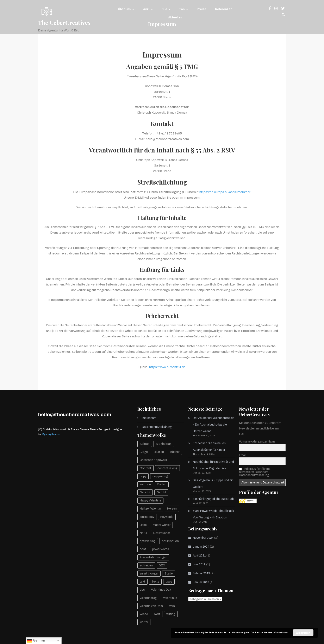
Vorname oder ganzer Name (257, 442)
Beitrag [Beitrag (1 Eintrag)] (145, 444)
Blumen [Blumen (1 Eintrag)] (159, 452)
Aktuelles (175, 17)
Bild (164, 9)
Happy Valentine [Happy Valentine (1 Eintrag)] (150, 501)
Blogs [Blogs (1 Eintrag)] (144, 452)
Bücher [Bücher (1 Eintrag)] (175, 452)
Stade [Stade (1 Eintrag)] (169, 574)
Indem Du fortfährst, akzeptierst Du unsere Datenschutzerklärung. (255, 472)
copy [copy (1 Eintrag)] (143, 476)
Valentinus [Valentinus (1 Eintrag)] (170, 598)
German (36, 641)
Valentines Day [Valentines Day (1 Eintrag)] (161, 590)
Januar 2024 (201, 547)
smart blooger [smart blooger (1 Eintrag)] (149, 574)
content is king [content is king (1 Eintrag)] (167, 468)
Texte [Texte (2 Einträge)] (155, 582)
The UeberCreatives (64, 22)
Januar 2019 (201, 582)
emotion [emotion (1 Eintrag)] (145, 484)
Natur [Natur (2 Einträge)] (143, 533)
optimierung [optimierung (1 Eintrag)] (148, 541)
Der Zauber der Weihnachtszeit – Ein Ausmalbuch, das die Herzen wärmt (213, 425)
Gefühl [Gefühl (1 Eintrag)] (161, 492)
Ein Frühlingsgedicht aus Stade (214, 499)
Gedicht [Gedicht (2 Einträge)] (145, 492)
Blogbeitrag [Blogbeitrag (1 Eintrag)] (164, 444)
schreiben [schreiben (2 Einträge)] (146, 565)
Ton (182, 9)
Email (243, 455)
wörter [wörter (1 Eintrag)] (144, 622)
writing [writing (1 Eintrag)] (171, 614)
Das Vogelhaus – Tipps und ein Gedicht (213, 484)
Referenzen (224, 9)
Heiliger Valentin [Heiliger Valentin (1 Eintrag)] (150, 509)
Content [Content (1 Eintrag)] (145, 468)
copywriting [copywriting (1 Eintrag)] (160, 476)
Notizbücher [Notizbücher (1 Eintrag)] (162, 533)
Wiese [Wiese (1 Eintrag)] (144, 614)
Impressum (149, 418)
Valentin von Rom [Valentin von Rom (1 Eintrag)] (151, 606)
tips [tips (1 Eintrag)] (142, 590)
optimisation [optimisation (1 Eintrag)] (170, 541)
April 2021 (199, 556)
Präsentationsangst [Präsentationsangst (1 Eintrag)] (153, 557)
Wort (146, 9)
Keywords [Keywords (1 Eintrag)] (167, 517)
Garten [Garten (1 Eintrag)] (162, 484)
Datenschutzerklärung (157, 427)
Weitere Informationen (276, 632)
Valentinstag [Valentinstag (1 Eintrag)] (148, 598)
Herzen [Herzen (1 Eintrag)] (172, 509)
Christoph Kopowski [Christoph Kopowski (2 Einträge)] (153, 460)
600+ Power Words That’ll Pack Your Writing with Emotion (213, 514)
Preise (201, 9)
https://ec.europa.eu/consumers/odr (225, 192)
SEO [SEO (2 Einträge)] (162, 565)
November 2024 (203, 538)
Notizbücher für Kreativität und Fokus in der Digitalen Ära (213, 465)
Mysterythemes (51, 434)
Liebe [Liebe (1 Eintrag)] (143, 525)
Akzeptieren (303, 633)
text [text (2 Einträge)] (142, 582)
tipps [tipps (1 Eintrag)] (169, 582)
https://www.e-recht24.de (167, 367)
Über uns (124, 9)
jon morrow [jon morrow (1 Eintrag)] (147, 517)
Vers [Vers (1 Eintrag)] (172, 606)
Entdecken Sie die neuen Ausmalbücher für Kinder (209, 447)
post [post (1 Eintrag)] (143, 549)
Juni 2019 (199, 564)
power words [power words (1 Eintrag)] (161, 549)
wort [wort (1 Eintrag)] (157, 614)
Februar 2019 (201, 573)
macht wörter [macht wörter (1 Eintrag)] (162, 525)
